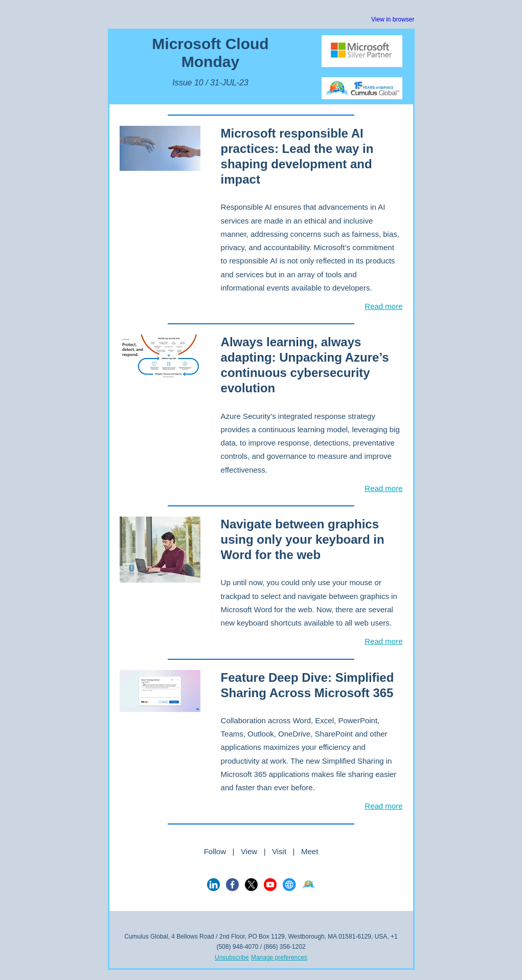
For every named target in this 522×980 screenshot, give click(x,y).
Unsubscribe (232, 957)
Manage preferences (279, 957)
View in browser (393, 19)
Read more (383, 306)
